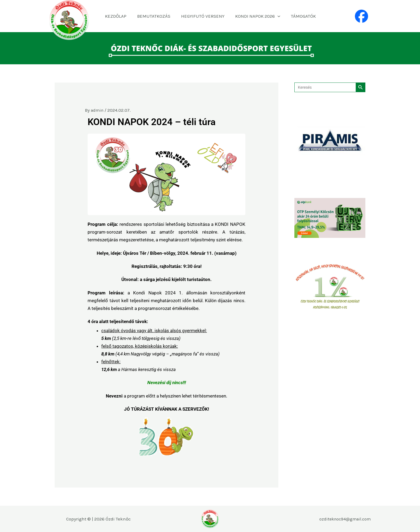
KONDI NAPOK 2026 (256, 16)
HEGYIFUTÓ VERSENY (202, 16)
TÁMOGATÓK (300, 16)
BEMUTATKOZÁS (155, 16)
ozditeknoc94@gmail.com (343, 519)
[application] (275, 16)
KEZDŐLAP (118, 16)
